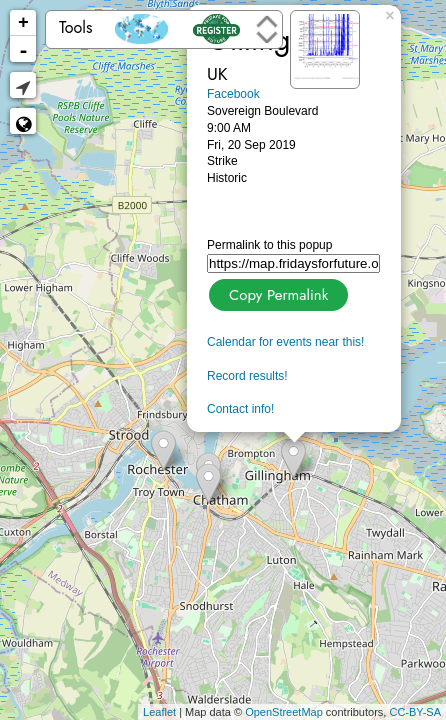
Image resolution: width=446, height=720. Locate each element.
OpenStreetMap (284, 712)
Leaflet (159, 712)
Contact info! (240, 409)
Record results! (247, 376)
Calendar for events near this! (285, 342)
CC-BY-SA (415, 712)
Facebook (233, 94)
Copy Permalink (276, 292)
